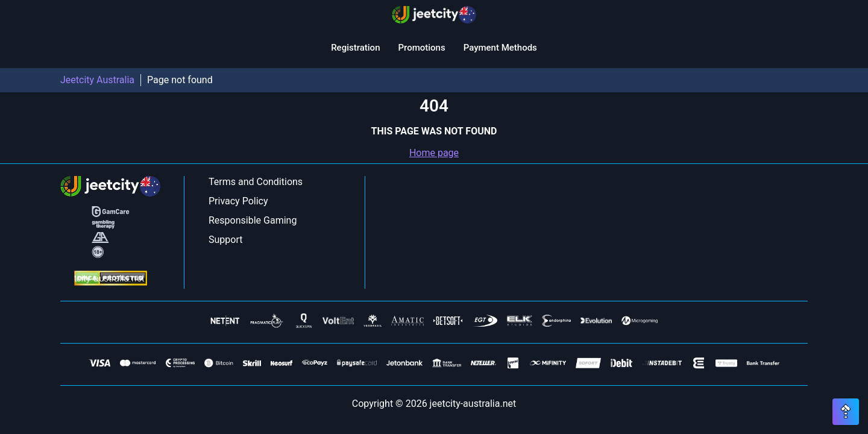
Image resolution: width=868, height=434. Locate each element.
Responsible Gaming (253, 220)
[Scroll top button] (846, 412)
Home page (434, 153)
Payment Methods (500, 48)
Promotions (421, 48)
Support (225, 240)
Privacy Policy (238, 201)
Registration (355, 48)
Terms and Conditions (256, 182)
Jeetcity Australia (97, 80)
